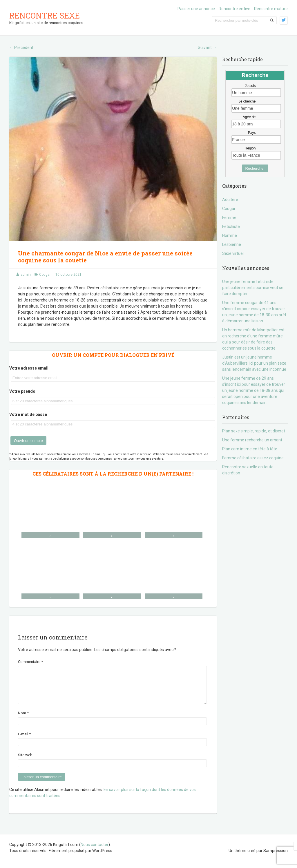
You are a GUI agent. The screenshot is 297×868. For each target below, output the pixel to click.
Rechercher (255, 168)
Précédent (21, 47)
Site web (25, 762)
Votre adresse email (29, 368)
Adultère (230, 200)
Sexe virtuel (233, 253)
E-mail (24, 741)
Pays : (253, 133)
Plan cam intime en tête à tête (250, 449)
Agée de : (250, 117)
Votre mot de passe (28, 414)
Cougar (45, 275)
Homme (230, 235)
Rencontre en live (234, 9)
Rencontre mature (271, 9)
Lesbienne (232, 244)
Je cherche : (248, 101)
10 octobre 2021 (68, 275)
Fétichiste (231, 226)
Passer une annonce (196, 9)
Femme (229, 218)
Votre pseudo (22, 391)
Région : (251, 148)
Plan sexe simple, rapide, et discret (254, 431)
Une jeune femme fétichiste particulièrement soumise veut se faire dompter (253, 288)
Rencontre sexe (45, 15)
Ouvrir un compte (28, 441)
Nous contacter (95, 851)
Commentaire (30, 662)
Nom (23, 720)
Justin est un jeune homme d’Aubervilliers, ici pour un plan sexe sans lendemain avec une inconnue (254, 363)
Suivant (207, 47)
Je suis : (251, 86)
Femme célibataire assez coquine (253, 458)
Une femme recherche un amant (252, 440)
